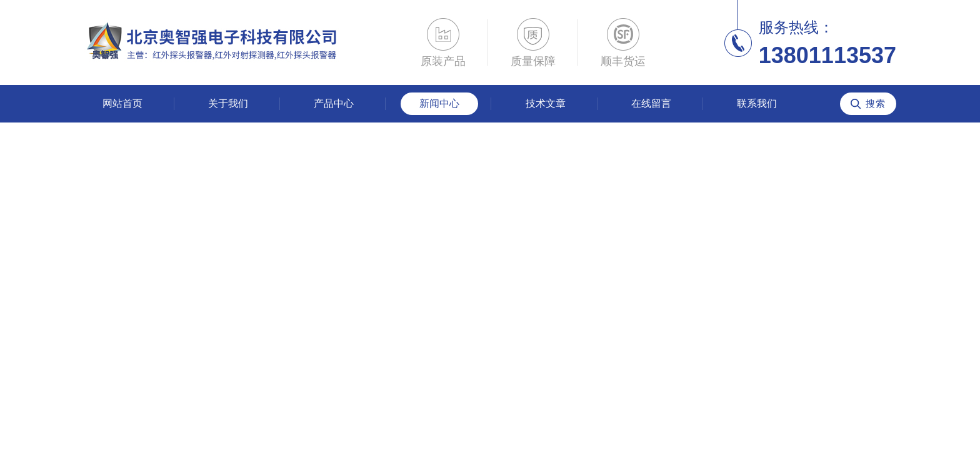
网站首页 (122, 103)
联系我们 (757, 103)
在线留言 (651, 103)
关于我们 (228, 103)
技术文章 (546, 103)
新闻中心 (439, 103)
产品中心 (334, 103)
